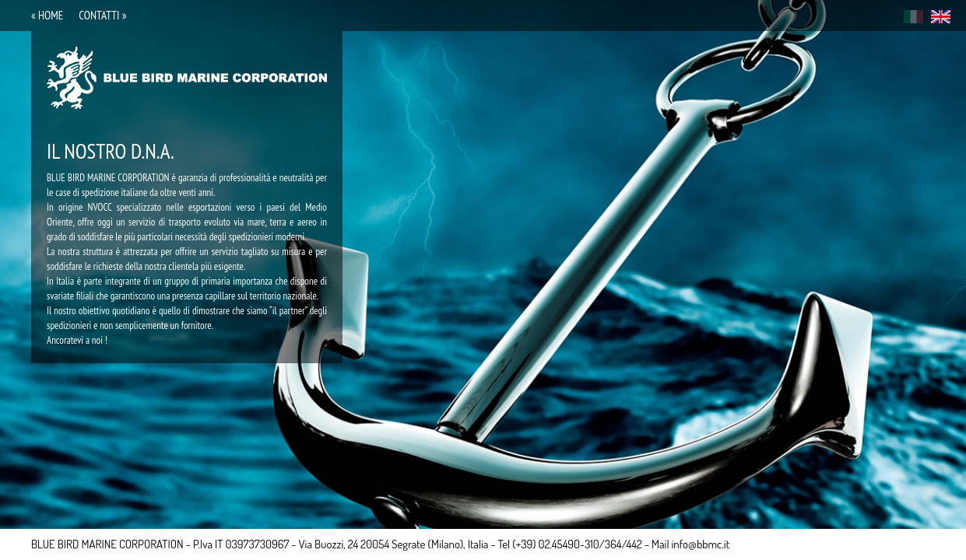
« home (47, 15)
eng (941, 17)
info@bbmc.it (701, 544)
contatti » (102, 15)
